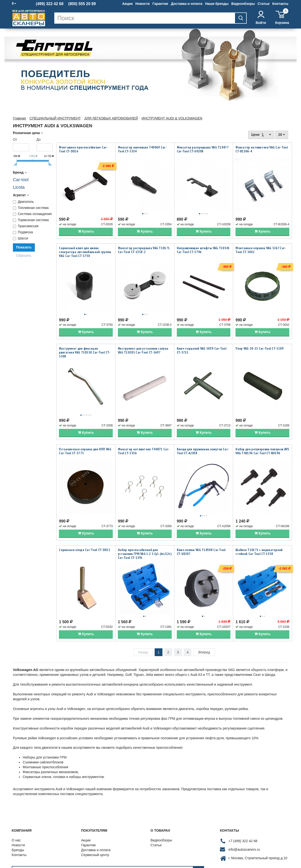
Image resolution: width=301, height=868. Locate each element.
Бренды (18, 824)
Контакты (280, 4)
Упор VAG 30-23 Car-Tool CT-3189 (259, 338)
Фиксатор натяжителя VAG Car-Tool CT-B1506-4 (262, 149)
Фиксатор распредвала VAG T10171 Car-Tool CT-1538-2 (144, 245)
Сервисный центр (95, 828)
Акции (127, 4)
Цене (261, 134)
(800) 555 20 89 (82, 4)
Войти (261, 18)
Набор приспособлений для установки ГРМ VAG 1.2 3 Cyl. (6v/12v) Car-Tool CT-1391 (145, 533)
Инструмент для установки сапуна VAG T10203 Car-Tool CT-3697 (143, 340)
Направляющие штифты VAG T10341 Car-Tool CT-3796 (203, 245)
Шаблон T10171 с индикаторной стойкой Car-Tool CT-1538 (259, 531)
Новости (143, 4)
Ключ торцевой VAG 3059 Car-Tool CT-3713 (202, 340)
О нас (16, 814)
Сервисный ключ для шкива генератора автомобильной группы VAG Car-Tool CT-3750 (85, 247)
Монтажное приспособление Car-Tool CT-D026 (83, 149)
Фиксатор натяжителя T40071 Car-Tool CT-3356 (144, 435)
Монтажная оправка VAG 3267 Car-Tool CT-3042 (261, 245)
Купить (86, 226)
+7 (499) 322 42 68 (243, 814)
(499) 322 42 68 (50, 4)
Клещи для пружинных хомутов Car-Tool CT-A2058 (203, 435)
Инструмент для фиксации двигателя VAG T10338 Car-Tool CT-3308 (85, 342)
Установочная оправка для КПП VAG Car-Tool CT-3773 (85, 435)
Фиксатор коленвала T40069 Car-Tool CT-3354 (142, 149)
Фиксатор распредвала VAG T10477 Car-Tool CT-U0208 (203, 149)
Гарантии (160, 4)
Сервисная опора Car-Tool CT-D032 (85, 529)
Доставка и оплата (187, 4)
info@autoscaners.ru (244, 823)
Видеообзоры (243, 4)
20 (282, 135)
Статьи (264, 4)
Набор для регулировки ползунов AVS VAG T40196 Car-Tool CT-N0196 (262, 435)
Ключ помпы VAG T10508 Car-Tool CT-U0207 (201, 531)
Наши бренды (217, 4)
